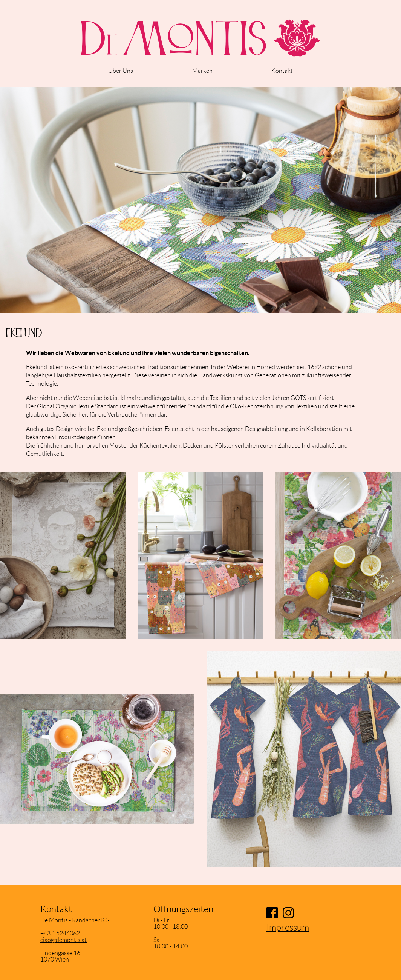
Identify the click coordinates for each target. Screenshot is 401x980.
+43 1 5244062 (60, 933)
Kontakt (282, 71)
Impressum (288, 928)
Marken (202, 71)
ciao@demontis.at (64, 940)
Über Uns (121, 71)
